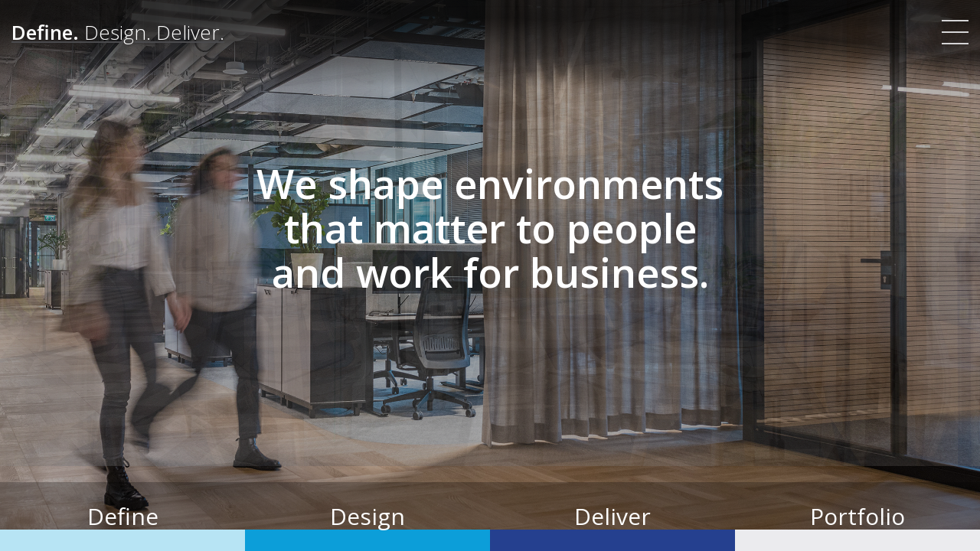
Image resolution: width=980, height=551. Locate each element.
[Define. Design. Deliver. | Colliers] (118, 32)
